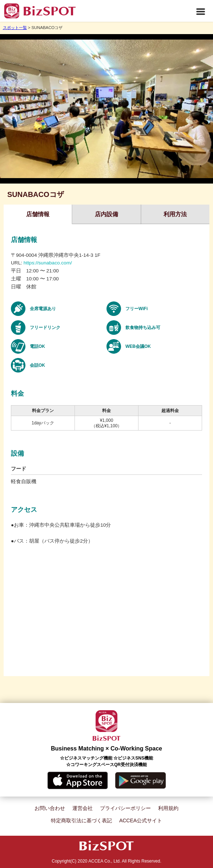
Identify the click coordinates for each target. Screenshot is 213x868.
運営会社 (83, 808)
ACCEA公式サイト (141, 820)
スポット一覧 (15, 28)
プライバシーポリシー (125, 808)
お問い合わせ (50, 808)
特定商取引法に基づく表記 (81, 820)
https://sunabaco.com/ (48, 263)
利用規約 (168, 808)
